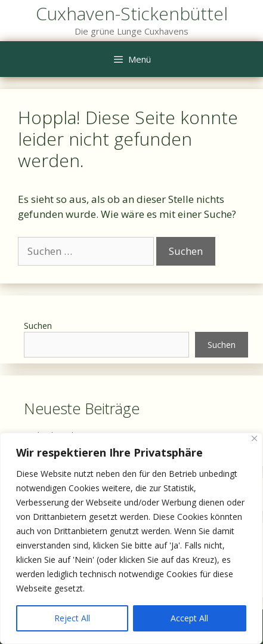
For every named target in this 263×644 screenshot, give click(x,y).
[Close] (254, 438)
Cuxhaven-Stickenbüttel (132, 13)
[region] (131, 538)
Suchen (38, 326)
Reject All (72, 618)
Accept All (189, 618)
